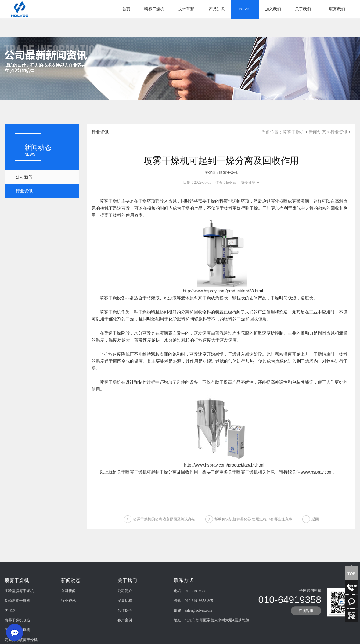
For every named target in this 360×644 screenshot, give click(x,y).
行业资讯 (24, 191)
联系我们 (337, 9)
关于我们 (303, 9)
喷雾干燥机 (154, 9)
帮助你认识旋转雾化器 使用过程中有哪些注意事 (253, 521)
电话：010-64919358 (190, 615)
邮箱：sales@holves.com (193, 634)
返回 (315, 521)
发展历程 (125, 624)
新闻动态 (317, 132)
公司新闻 (24, 177)
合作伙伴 (125, 634)
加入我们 (273, 9)
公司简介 (125, 615)
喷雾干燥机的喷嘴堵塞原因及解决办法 (164, 521)
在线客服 (306, 635)
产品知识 (217, 9)
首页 (126, 9)
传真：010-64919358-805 (193, 624)
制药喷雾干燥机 (17, 624)
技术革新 (186, 9)
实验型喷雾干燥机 (19, 615)
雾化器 (10, 634)
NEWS (245, 9)
